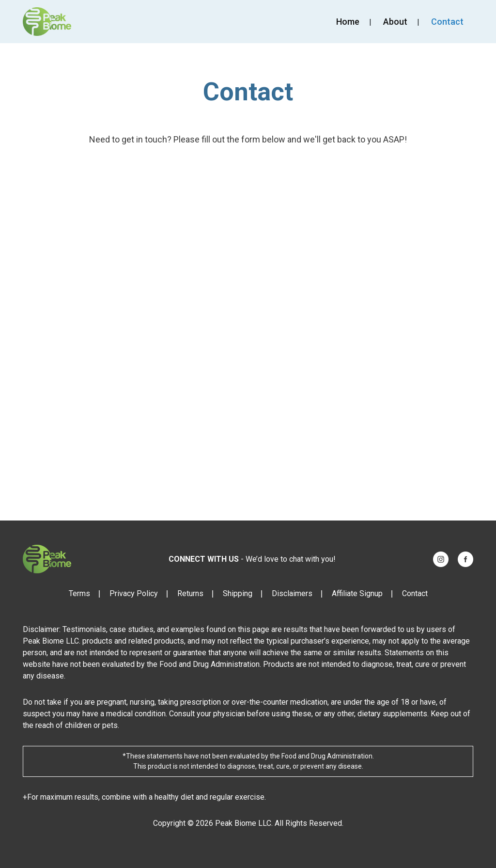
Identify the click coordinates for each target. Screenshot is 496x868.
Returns (190, 593)
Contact (447, 22)
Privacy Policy (134, 593)
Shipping (238, 593)
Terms (79, 593)
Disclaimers (292, 593)
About (395, 22)
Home (348, 22)
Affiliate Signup (357, 593)
